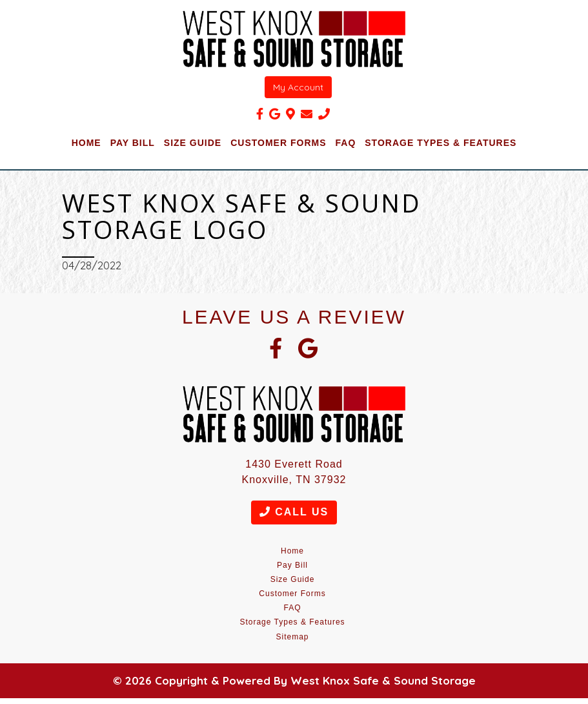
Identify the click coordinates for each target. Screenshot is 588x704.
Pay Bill (133, 143)
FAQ (346, 143)
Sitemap (292, 637)
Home (86, 143)
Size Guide (193, 143)
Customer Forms (278, 143)
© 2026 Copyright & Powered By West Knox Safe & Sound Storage (294, 680)
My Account (298, 87)
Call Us (294, 512)
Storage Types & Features (441, 143)
